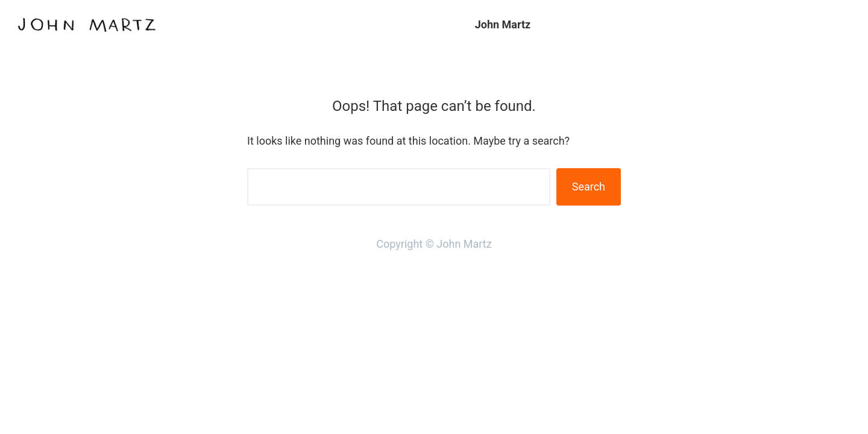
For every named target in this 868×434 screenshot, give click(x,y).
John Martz (503, 24)
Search (589, 187)
